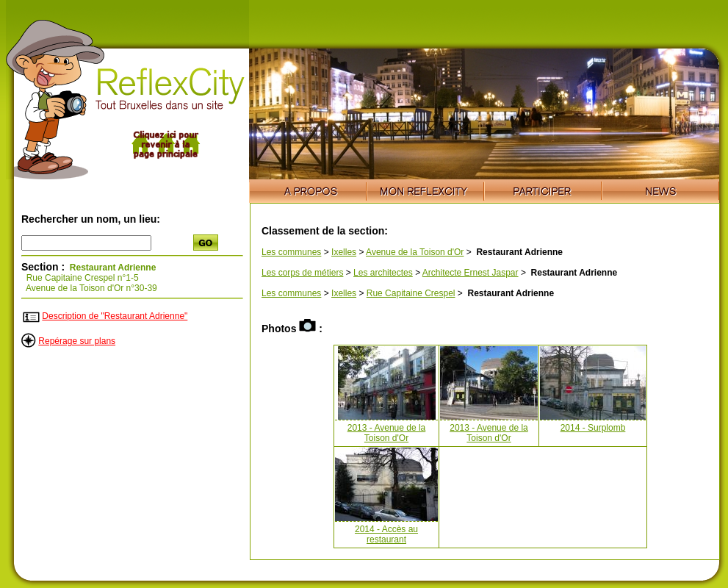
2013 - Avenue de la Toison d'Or (387, 433)
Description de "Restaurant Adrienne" (115, 316)
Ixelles (344, 252)
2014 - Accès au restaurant (386, 534)
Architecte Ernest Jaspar (471, 273)
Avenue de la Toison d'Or (415, 252)
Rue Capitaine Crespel (411, 293)
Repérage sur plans (77, 341)
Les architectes (383, 273)
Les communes (291, 252)
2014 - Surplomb (593, 428)
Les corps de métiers (302, 273)
